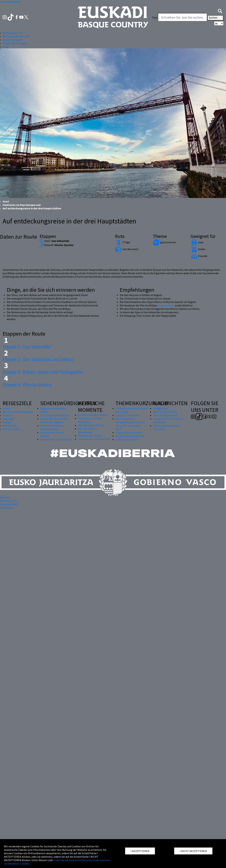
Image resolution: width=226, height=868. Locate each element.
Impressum (7, 508)
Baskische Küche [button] (12, 40)
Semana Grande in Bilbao (93, 415)
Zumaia (7, 422)
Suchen (216, 18)
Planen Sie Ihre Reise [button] (15, 43)
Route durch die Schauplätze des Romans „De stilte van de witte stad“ (130, 424)
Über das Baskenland (165, 415)
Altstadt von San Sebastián (56, 439)
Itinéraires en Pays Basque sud (22, 205)
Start (6, 201)
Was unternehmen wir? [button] (16, 36)
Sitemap (5, 497)
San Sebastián (27, 347)
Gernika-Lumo (11, 429)
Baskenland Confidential (130, 436)
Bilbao (6, 408)
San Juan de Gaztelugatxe (18, 412)
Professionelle (9, 501)
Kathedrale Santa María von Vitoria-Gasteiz (54, 420)
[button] (220, 11)
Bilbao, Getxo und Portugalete (43, 372)
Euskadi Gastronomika (129, 432)
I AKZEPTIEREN (140, 851)
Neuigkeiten (160, 408)
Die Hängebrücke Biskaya (55, 415)
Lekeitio (7, 415)
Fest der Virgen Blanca (91, 425)
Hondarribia (10, 426)
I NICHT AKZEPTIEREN (193, 851)
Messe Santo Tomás (90, 436)
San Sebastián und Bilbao (38, 359)
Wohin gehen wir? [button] (13, 33)
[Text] (182, 17)
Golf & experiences (126, 439)
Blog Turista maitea (165, 412)
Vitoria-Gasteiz (27, 385)
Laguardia (8, 419)
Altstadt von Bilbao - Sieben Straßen (53, 427)
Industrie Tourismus (127, 415)
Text (155, 18)
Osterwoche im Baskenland (94, 439)
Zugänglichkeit (9, 504)
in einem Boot (166, 305)
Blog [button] (5, 47)
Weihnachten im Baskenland (88, 430)
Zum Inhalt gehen (11, 2)
